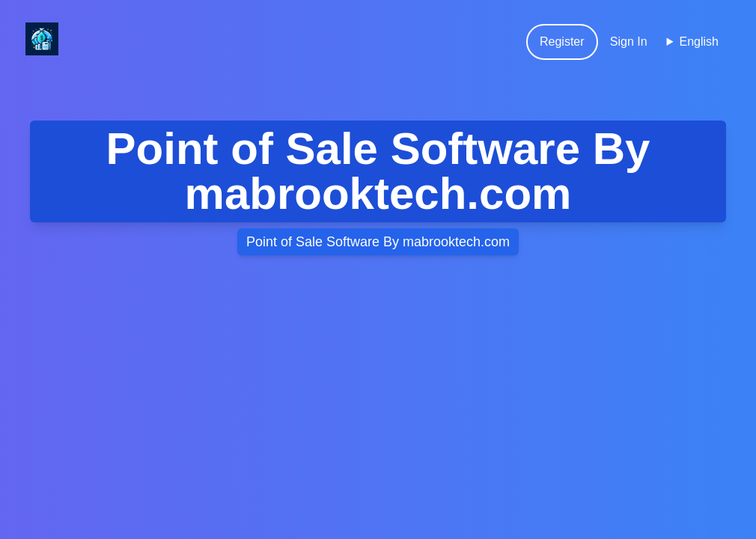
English (699, 42)
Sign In (629, 42)
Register (562, 42)
